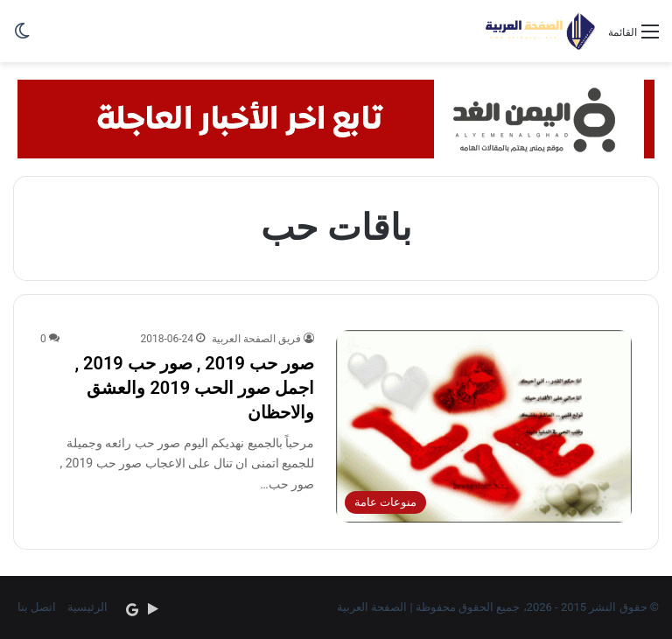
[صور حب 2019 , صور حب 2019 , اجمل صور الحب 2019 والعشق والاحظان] (484, 427)
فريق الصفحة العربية (256, 339)
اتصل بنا (37, 607)
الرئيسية (87, 607)
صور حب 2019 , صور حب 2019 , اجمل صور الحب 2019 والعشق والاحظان (194, 388)
